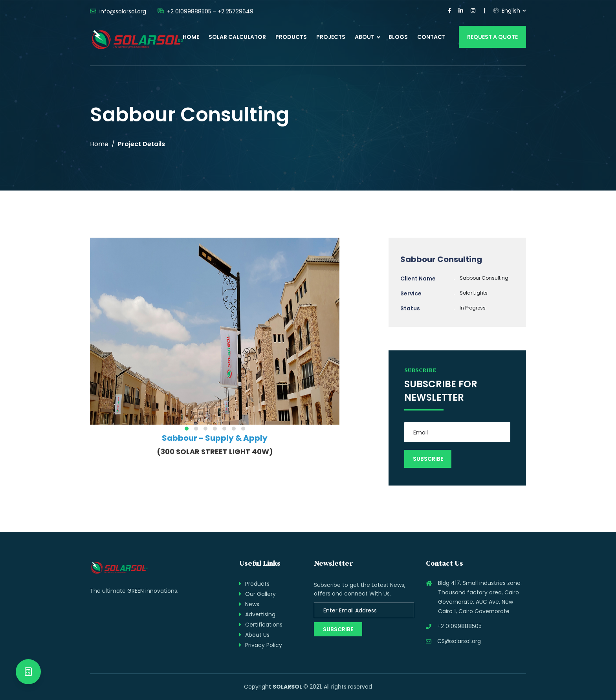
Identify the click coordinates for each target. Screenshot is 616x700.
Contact (431, 37)
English (507, 11)
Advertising (260, 614)
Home (191, 37)
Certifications (264, 625)
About (365, 37)
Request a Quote (492, 37)
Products (291, 37)
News (252, 604)
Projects (331, 37)
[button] (187, 429)
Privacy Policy (264, 645)
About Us (257, 635)
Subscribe (338, 629)
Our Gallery (260, 594)
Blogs (398, 37)
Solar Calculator (237, 37)
